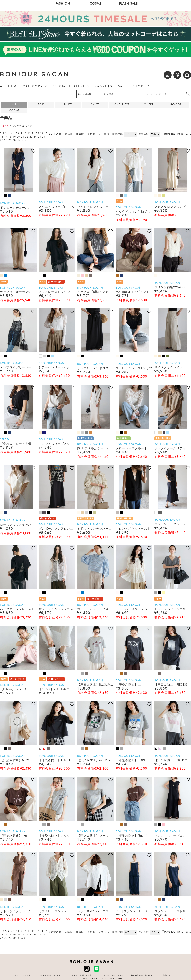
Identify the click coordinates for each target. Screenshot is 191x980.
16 (2, 137)
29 (10, 140)
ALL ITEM (8, 86)
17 (6, 137)
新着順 (80, 134)
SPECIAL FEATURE (69, 86)
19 (14, 137)
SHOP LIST (142, 86)
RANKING (104, 86)
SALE (122, 86)
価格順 (69, 134)
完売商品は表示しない (177, 134)
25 (39, 137)
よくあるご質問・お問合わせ (83, 975)
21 (23, 137)
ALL (14, 105)
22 (27, 137)
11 (29, 133)
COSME (96, 4)
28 (6, 140)
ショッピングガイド (22, 975)
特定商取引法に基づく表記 (143, 975)
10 (25, 133)
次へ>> (22, 140)
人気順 (91, 134)
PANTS (68, 105)
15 (46, 133)
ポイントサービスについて (50, 975)
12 (33, 133)
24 (35, 137)
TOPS (41, 105)
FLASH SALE (128, 4)
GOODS (176, 105)
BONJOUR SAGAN (35, 74)
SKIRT (95, 105)
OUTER (149, 105)
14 (42, 133)
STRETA (5, 440)
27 (2, 140)
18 (10, 137)
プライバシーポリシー (113, 975)
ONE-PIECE (122, 105)
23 (31, 137)
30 (14, 140)
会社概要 (167, 975)
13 (38, 133)
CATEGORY (33, 86)
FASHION (63, 4)
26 (43, 137)
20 (18, 137)
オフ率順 (104, 134)
